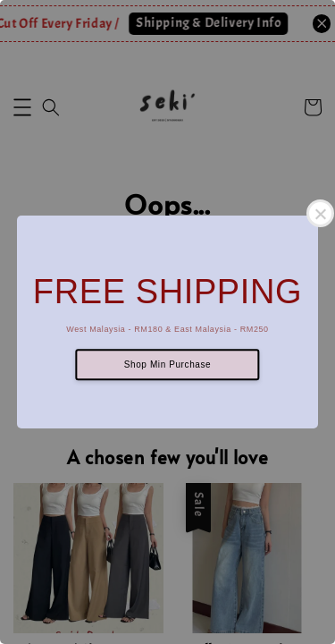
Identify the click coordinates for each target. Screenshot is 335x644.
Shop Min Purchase (167, 364)
